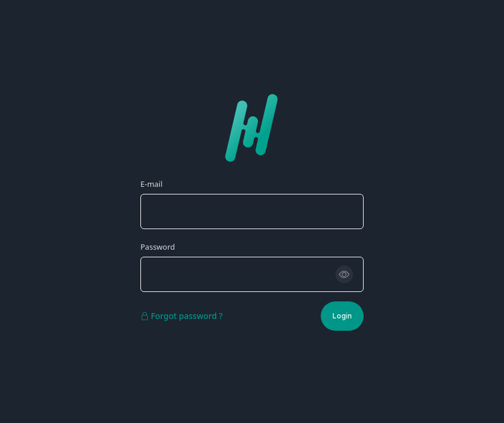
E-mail (152, 184)
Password (158, 247)
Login (342, 316)
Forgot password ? (182, 316)
